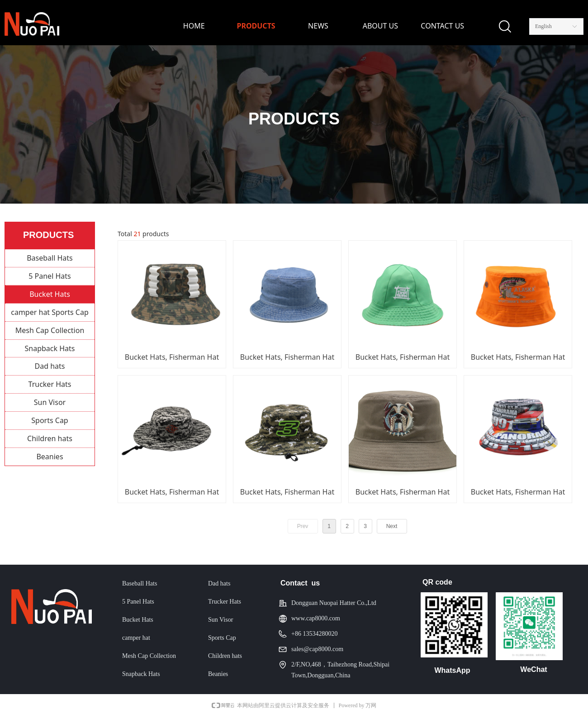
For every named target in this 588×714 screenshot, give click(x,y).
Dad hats (50, 366)
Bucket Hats (50, 294)
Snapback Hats (50, 348)
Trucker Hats (50, 384)
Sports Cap (50, 420)
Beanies (50, 457)
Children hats (50, 438)
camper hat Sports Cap (50, 312)
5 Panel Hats (50, 276)
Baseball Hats (50, 258)
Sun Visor (50, 402)
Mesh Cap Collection (50, 330)
